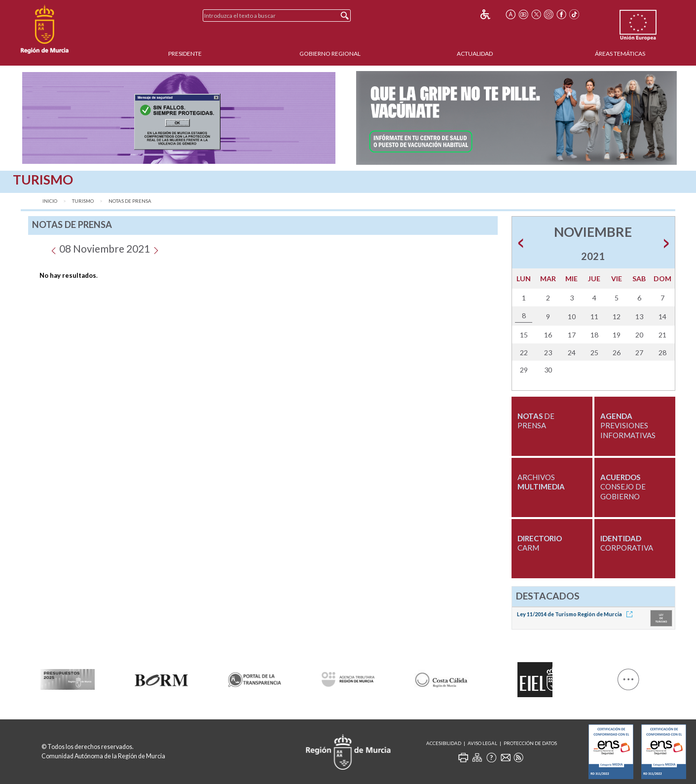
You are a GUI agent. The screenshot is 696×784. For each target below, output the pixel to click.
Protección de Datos (530, 743)
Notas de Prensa (130, 201)
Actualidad (475, 54)
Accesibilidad (444, 743)
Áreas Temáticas (620, 54)
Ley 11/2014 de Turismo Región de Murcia (576, 614)
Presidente (185, 54)
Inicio (50, 201)
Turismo (83, 201)
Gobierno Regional (330, 54)
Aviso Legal (482, 743)
